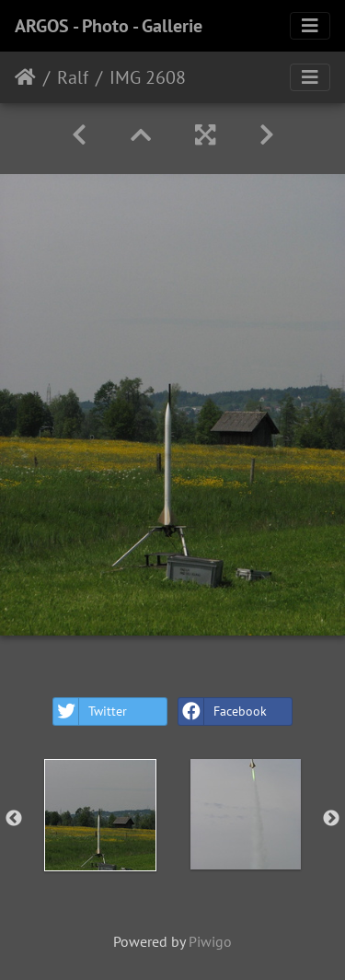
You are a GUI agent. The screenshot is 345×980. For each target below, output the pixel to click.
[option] (100, 815)
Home (25, 77)
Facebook (223, 712)
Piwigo (210, 941)
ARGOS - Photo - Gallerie (109, 26)
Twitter (90, 712)
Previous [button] (14, 819)
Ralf (73, 77)
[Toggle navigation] (310, 26)
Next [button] (331, 819)
